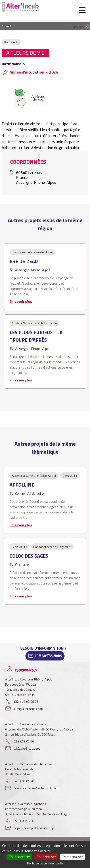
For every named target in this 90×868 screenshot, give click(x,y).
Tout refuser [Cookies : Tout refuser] (46, 857)
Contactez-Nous (48, 656)
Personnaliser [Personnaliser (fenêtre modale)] (73, 857)
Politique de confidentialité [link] (45, 863)
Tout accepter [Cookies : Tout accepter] (19, 857)
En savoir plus (21, 301)
